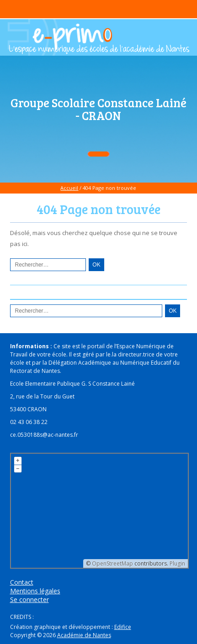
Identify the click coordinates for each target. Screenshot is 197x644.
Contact (22, 582)
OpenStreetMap (112, 563)
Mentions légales (35, 591)
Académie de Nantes (84, 635)
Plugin (177, 563)
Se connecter (29, 599)
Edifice (123, 627)
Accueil (69, 188)
